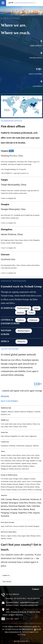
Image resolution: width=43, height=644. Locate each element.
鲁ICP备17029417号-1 (21, 641)
